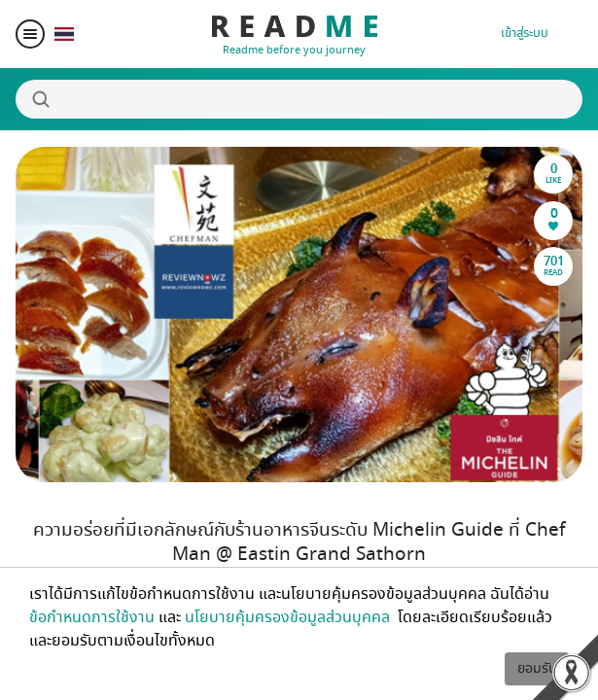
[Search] (299, 99)
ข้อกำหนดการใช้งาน (92, 617)
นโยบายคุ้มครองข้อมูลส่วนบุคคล (289, 617)
